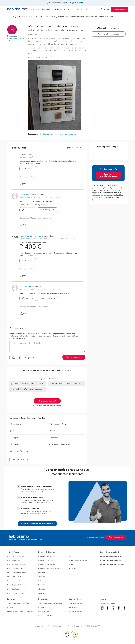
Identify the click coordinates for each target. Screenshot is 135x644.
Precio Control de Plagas (16, 593)
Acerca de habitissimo (77, 603)
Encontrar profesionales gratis (108, 175)
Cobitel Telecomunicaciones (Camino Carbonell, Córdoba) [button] (42, 239)
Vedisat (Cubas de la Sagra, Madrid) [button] (34, 197)
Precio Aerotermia (13, 560)
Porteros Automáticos (44, 17)
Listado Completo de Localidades (112, 565)
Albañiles (41, 589)
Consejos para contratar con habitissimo (21, 611)
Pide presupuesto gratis (47, 401)
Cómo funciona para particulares (18, 603)
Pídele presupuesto (47, 210)
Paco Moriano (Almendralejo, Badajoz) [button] (35, 289)
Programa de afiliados (77, 611)
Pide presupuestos (120, 10)
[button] (12, 30)
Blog (71, 556)
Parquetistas (42, 573)
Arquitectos (42, 593)
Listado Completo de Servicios (111, 556)
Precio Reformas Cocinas (16, 581)
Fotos (71, 565)
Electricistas (42, 585)
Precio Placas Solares (14, 577)
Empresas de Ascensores (47, 556)
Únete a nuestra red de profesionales (37, 524)
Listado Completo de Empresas (111, 560)
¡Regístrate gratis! (77, 3)
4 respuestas (33, 134)
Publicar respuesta (74, 357)
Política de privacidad (56, 626)
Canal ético (73, 607)
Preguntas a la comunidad (22, 17)
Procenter (72, 569)
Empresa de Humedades (47, 565)
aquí (103, 193)
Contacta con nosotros (108, 603)
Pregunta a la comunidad (108, 34)
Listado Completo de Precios (110, 552)
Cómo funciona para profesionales (50, 603)
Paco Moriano (25, 287)
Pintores (41, 581)
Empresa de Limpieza (46, 560)
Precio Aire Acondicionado (17, 573)
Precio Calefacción (14, 589)
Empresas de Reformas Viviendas (49, 569)
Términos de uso (38, 626)
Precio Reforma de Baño (15, 556)
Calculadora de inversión (47, 616)
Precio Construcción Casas (16, 569)
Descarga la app (44, 611)
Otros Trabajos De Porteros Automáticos (29, 389)
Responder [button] (28, 169)
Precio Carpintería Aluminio (17, 585)
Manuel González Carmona (31, 236)
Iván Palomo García (28, 195)
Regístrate (11, 607)
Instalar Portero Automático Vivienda (66, 384)
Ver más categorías (21, 459)
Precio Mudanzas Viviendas (16, 565)
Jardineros (42, 577)
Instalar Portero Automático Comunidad (28, 384)
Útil (23, 184)
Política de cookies (75, 626)
